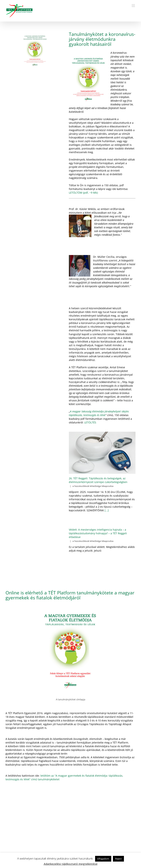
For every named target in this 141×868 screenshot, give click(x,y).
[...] (106, 510)
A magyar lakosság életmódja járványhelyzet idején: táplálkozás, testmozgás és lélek (99, 413)
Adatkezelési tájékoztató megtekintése (71, 864)
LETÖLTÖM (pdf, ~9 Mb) (83, 193)
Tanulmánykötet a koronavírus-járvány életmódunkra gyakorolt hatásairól (102, 39)
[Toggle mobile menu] (134, 6)
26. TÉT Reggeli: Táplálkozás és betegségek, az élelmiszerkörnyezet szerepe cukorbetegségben (98, 480)
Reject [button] (118, 859)
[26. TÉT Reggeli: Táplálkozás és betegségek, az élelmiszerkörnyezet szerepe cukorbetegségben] (102, 453)
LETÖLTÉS (90, 422)
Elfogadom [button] (103, 859)
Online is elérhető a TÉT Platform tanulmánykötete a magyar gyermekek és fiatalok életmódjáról (70, 595)
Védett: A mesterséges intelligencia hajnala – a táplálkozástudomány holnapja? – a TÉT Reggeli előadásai (98, 533)
